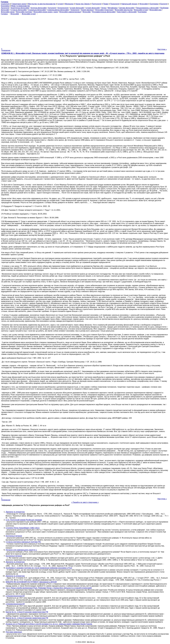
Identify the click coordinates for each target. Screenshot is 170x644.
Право (106, 4)
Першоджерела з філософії (147, 8)
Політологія (96, 4)
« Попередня (6, 49)
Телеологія (75, 10)
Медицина (69, 4)
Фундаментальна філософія (104, 12)
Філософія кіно (155, 10)
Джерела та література (15, 512)
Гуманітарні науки (19, 4)
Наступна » (162, 49)
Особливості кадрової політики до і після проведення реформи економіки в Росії (39, 568)
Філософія (144, 4)
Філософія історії (141, 10)
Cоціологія (5, 4)
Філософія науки (8, 12)
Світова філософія (127, 8)
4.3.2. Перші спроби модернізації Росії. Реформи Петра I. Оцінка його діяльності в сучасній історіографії (49, 588)
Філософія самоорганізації (70, 12)
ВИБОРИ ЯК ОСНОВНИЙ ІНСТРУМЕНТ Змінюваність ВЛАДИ (31, 582)
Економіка (5, 6)
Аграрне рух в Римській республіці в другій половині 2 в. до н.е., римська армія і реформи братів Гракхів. (49, 624)
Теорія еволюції (87, 10)
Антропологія (63, 8)
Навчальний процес (129, 4)
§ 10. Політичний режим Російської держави (24, 520)
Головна (4, 14)
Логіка (104, 8)
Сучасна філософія (19, 10)
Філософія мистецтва (124, 10)
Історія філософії (77, 8)
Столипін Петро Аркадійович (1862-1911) (23, 528)
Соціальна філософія (37, 10)
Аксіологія (5, 8)
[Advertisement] (85, 30)
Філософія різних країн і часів (46, 12)
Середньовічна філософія (58, 10)
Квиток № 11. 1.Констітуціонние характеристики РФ (27, 612)
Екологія (164, 4)
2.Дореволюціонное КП (15, 596)
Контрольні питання (14, 536)
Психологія (115, 4)
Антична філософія (39, 8)
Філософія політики (24, 12)
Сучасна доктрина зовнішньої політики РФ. (23, 542)
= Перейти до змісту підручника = (85, 502)
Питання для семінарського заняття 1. (21, 550)
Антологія (52, 8)
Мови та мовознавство (21, 6)
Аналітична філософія (20, 8)
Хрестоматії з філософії (127, 12)
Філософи (87, 12)
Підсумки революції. (14, 632)
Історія (60, 4)
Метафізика (113, 8)
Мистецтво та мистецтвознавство (42, 4)
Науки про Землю (82, 4)
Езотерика (154, 4)
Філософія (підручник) (104, 10)
